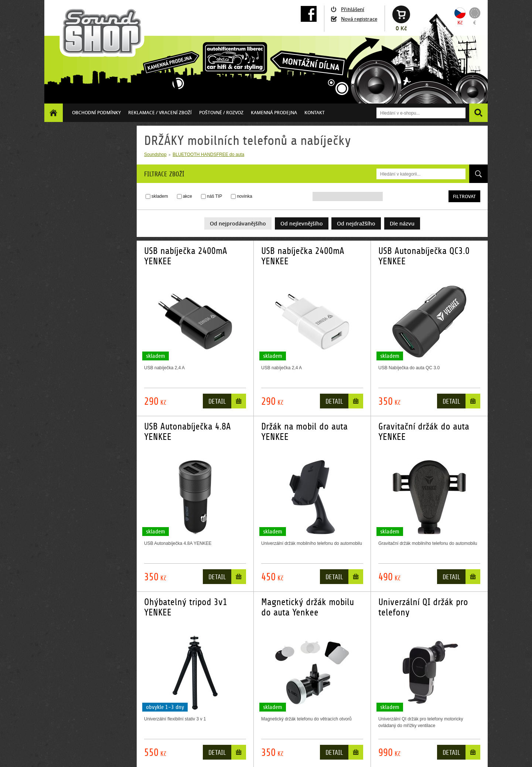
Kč (460, 23)
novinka (244, 196)
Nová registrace (359, 19)
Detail (217, 402)
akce (187, 196)
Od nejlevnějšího (302, 223)
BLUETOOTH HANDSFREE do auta (208, 155)
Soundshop (155, 155)
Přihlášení (353, 9)
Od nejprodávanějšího (238, 223)
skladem (160, 196)
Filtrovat (464, 196)
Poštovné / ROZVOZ (221, 113)
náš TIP (214, 196)
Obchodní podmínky (96, 113)
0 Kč (401, 28)
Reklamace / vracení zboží (160, 113)
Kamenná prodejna (274, 113)
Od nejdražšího (356, 223)
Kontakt (315, 113)
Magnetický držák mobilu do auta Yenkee (308, 607)
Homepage (54, 113)
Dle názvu (402, 223)
